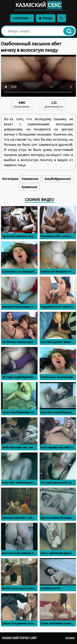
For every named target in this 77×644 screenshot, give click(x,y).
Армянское (29, 187)
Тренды (46, 18)
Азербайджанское (58, 179)
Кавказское (30, 179)
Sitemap (70, 638)
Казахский (39, 5)
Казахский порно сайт (20, 638)
